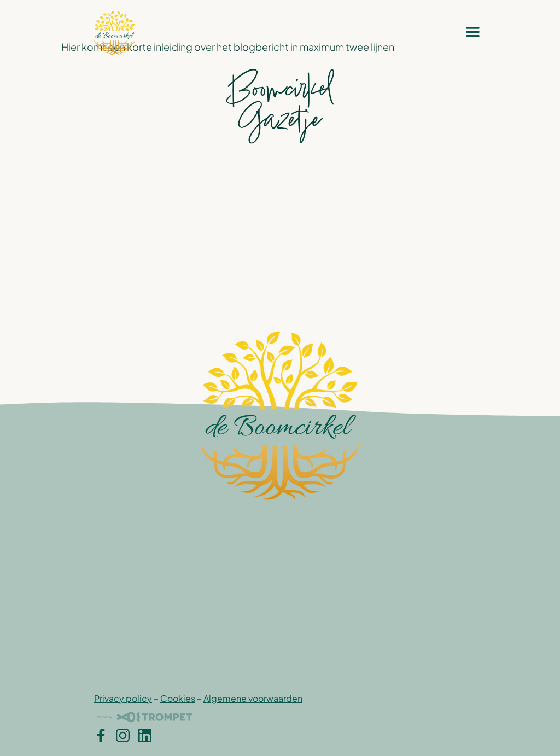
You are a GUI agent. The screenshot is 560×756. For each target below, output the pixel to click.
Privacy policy (123, 698)
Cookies (178, 698)
